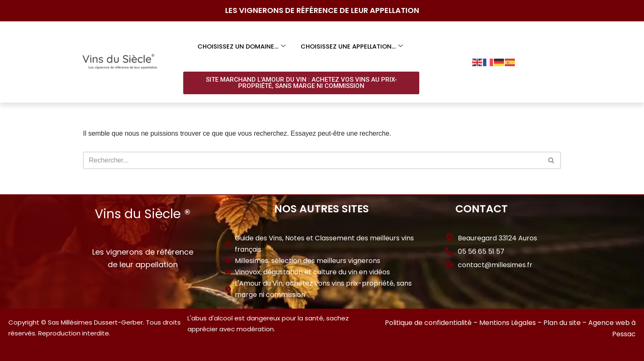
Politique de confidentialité (428, 323)
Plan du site (562, 323)
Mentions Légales (508, 323)
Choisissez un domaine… (241, 46)
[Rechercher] (313, 160)
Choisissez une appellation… (352, 46)
